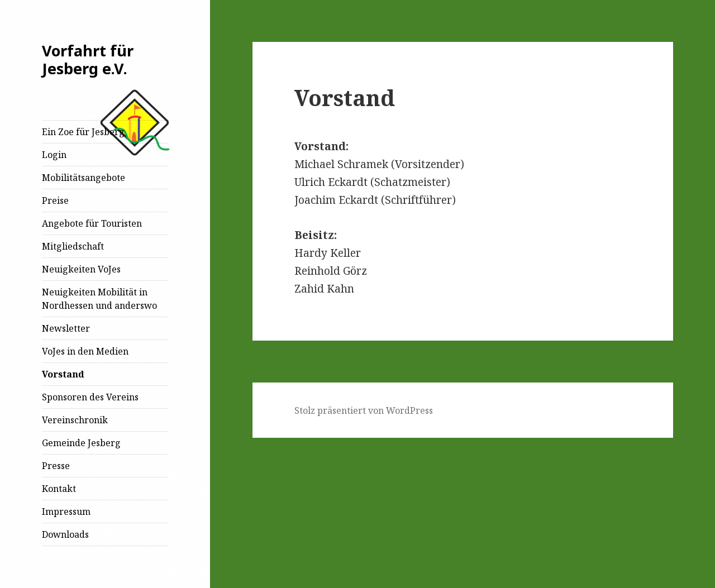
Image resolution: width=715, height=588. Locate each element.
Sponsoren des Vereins (90, 397)
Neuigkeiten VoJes (81, 269)
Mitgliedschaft (73, 246)
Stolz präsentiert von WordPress (364, 410)
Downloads (65, 534)
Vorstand (63, 374)
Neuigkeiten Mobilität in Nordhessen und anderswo (99, 299)
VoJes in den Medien (85, 351)
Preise (55, 200)
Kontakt (59, 489)
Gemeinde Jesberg (81, 443)
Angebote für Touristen (92, 223)
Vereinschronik (75, 420)
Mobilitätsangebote (84, 178)
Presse (56, 466)
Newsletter (66, 328)
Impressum (66, 511)
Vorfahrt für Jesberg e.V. (88, 59)
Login (54, 155)
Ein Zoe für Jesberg (83, 132)
